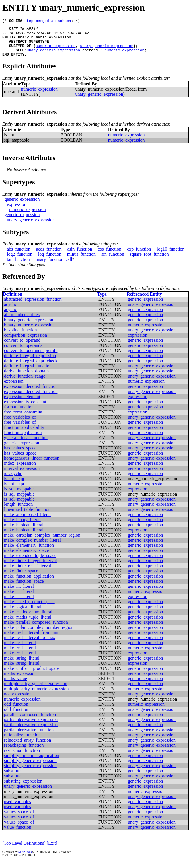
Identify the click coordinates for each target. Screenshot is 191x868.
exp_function (139, 256)
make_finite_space (21, 578)
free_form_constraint (23, 419)
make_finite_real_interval (27, 573)
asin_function (80, 256)
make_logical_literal (23, 614)
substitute (13, 778)
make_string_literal (22, 665)
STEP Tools (25, 859)
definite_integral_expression (30, 362)
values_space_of (19, 819)
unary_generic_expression (107, 51)
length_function (18, 511)
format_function (19, 414)
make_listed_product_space (29, 608)
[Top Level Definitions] (24, 850)
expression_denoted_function (31, 393)
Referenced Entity (144, 301)
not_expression (18, 701)
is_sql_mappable (19, 496)
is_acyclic (13, 480)
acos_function (49, 256)
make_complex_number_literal (32, 547)
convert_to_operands (23, 352)
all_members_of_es (22, 321)
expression (17, 211)
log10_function (171, 256)
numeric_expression (56, 51)
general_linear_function (26, 444)
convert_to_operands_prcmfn (31, 357)
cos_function (110, 256)
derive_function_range (25, 383)
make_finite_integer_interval (30, 567)
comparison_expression (25, 342)
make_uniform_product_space (32, 675)
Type (102, 301)
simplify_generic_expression (30, 767)
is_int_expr (14, 485)
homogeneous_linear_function (32, 465)
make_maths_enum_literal (28, 619)
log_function (50, 261)
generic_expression (22, 206)
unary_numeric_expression (45, 40)
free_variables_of (20, 424)
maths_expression (20, 680)
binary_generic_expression (28, 326)
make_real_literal (20, 649)
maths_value (16, 685)
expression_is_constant (25, 409)
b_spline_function (20, 337)
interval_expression (22, 475)
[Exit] (52, 850)
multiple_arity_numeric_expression (36, 696)
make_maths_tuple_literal (28, 624)
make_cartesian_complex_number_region (42, 542)
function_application (23, 439)
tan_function (18, 266)
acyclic (10, 311)
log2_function (20, 261)
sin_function (113, 261)
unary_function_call (54, 266)
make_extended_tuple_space (30, 562)
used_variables (18, 808)
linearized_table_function (27, 516)
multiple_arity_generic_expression (36, 690)
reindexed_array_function (27, 747)
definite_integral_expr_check (31, 368)
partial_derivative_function (29, 737)
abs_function (19, 256)
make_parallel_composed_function (36, 629)
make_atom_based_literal (27, 521)
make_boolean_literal (24, 532)
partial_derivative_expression (31, 726)
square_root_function (149, 261)
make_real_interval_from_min (32, 639)
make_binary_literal (22, 526)
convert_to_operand (22, 347)
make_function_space (24, 588)
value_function (18, 834)
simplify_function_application (32, 762)
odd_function (16, 711)
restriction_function (22, 757)
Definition (13, 301)
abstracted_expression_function (33, 306)
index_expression (20, 470)
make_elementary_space (26, 557)
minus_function (81, 261)
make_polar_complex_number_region (39, 634)
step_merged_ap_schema (48, 21)
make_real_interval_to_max (29, 644)
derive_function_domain (26, 378)
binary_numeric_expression (29, 332)
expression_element (22, 403)
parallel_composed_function (30, 721)
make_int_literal (19, 593)
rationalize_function (22, 742)
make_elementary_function (29, 552)
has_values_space (20, 455)
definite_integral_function (28, 373)
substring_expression (23, 788)
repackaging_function (24, 752)
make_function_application (29, 583)
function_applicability (24, 434)
